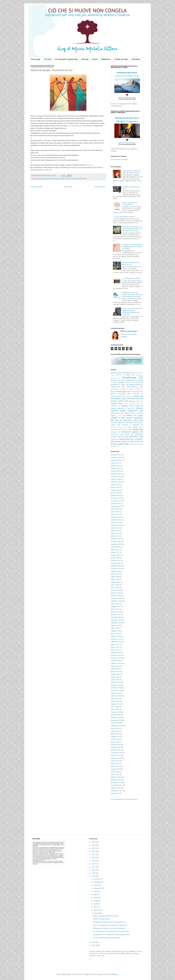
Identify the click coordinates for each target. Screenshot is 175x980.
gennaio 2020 (116, 593)
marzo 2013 (115, 774)
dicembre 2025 (116, 455)
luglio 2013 (115, 764)
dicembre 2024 (116, 474)
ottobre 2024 (115, 479)
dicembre (97, 879)
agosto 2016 (115, 666)
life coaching (134, 429)
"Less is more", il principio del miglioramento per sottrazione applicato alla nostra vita (132, 311)
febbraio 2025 (116, 471)
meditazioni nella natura (120, 434)
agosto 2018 (115, 625)
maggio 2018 (115, 631)
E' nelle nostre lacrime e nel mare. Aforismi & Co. (124, 799)
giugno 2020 (115, 579)
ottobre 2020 (115, 571)
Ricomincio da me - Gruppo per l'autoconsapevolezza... (112, 934)
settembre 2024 (116, 482)
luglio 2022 (115, 531)
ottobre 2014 (115, 723)
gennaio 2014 (116, 747)
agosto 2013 (115, 761)
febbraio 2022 (116, 539)
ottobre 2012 (115, 788)
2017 (94, 867)
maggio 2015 (115, 704)
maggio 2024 (115, 490)
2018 (94, 864)
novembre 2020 (116, 569)
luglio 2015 (115, 699)
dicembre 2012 (116, 783)
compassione (115, 413)
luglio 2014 (115, 731)
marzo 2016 (115, 680)
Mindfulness (129, 377)
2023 (94, 848)
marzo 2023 (115, 514)
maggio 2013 (115, 769)
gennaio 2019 (116, 615)
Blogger (115, 974)
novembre (97, 882)
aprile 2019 (115, 609)
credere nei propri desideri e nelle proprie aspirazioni (127, 417)
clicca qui (90, 165)
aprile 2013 (115, 772)
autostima (128, 396)
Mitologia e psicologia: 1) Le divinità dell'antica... (110, 928)
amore (119, 391)
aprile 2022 (115, 536)
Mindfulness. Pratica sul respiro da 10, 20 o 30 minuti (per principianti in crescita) (132, 294)
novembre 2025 (116, 457)
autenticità (136, 394)
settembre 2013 (116, 758)
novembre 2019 (116, 598)
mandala (114, 432)
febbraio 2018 (116, 636)
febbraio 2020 (116, 590)
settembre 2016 (116, 663)
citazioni (114, 403)
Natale (123, 385)
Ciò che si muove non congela (119, 159)
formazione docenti (117, 427)
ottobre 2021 (115, 547)
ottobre (96, 885)
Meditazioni (106, 59)
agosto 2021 (115, 550)
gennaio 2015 (116, 715)
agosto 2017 (115, 644)
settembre (97, 888)
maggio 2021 (115, 555)
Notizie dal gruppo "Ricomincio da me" (106, 916)
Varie (112, 392)
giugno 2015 (115, 701)
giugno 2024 (115, 487)
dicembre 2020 (116, 566)
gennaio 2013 (116, 780)
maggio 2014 (115, 736)
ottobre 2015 (115, 693)
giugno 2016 (115, 671)
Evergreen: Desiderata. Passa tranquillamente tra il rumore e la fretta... (132, 247)
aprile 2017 (115, 650)
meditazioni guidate (130, 432)
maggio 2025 (115, 468)
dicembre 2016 (116, 655)
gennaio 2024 (116, 495)
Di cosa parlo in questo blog (66, 59)
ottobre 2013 (115, 755)
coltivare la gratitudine (120, 406)
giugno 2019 (115, 604)
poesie (123, 439)
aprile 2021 (115, 558)
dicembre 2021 (116, 541)
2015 (94, 873)
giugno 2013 (115, 766)
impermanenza (122, 430)
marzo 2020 (115, 587)
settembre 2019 (116, 601)
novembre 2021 (116, 544)
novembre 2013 (116, 753)
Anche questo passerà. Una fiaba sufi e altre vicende (131, 172)
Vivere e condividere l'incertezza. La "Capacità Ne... (111, 925)
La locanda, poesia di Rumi (131, 278)
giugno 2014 (115, 734)
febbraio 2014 (116, 745)
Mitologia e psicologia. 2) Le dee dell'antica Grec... (111, 922)
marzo (96, 907)
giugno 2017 (115, 647)
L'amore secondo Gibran (101, 919)
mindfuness (134, 437)
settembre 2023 (116, 506)
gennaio (97, 913)
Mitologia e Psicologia (118, 380)
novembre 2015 (116, 690)
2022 (94, 851)
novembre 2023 (116, 501)
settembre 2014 (116, 726)
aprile (96, 904)
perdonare (114, 439)
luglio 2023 (115, 512)
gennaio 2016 (116, 685)
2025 (94, 842)
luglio (96, 894)
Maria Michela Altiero (130, 331)
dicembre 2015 (116, 688)
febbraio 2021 (116, 560)
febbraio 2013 (116, 777)
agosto (96, 891)
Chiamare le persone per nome (131, 188)
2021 (94, 854)
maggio (96, 901)
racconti (140, 439)
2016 (94, 870)
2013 (94, 942)
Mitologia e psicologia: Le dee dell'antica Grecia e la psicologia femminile (63, 179)
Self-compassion (132, 387)
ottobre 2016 (115, 661)
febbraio (97, 910)
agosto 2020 (115, 574)
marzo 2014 (115, 742)
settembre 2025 (116, 460)
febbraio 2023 (116, 517)
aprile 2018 (115, 634)
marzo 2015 (115, 709)
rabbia (132, 439)
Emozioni (114, 373)
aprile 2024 (115, 493)
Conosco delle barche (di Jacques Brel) (107, 938)
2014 (94, 876)
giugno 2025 (115, 466)
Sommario (136, 59)
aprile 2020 (115, 585)
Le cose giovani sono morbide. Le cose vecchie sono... (112, 931)
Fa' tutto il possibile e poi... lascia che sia (131, 263)
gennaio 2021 (116, 563)
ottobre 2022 (115, 522)
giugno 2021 (115, 552)
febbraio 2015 (116, 712)
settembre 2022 (116, 525)
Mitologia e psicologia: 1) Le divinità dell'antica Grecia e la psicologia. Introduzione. (132, 229)
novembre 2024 (116, 476)
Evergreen (124, 373)
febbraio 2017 (116, 653)
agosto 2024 (115, 485)
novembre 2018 (116, 620)
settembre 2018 (116, 623)
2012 (94, 945)
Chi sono (48, 59)
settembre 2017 (116, 642)
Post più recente (37, 187)
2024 (94, 845)
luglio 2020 (115, 577)
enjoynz (100, 974)
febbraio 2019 (116, 612)
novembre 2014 (116, 720)
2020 (94, 858)
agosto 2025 (115, 463)
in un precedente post (75, 126)
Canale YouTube (121, 59)
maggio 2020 (115, 582)
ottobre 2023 (115, 504)
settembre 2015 (116, 696)
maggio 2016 (115, 674)
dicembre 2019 (116, 596)
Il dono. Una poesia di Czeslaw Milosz (130, 204)
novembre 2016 (116, 658)
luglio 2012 (115, 793)
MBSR (128, 375)
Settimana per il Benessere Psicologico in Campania (126, 389)
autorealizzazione (116, 396)
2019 (94, 861)
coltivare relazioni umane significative (127, 409)
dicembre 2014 (116, 718)
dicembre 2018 (116, 617)
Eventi (95, 59)
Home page (35, 59)
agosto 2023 (115, 509)
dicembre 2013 (116, 750)
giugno (96, 897)
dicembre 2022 (116, 520)
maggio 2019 (115, 606)
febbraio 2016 (116, 682)
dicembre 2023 (116, 498)
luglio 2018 (115, 628)
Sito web (85, 59)
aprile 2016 (115, 677)
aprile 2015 (115, 707)
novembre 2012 (116, 785)
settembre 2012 (116, 791)
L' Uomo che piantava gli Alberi (125, 217)
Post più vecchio (100, 187)
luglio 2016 (115, 669)
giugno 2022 (115, 533)
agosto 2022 (115, 528)
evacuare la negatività (130, 425)
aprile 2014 (115, 739)
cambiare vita (134, 401)
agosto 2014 (115, 728)
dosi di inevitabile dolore (127, 420)
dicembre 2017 (116, 639)
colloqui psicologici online (132, 404)
